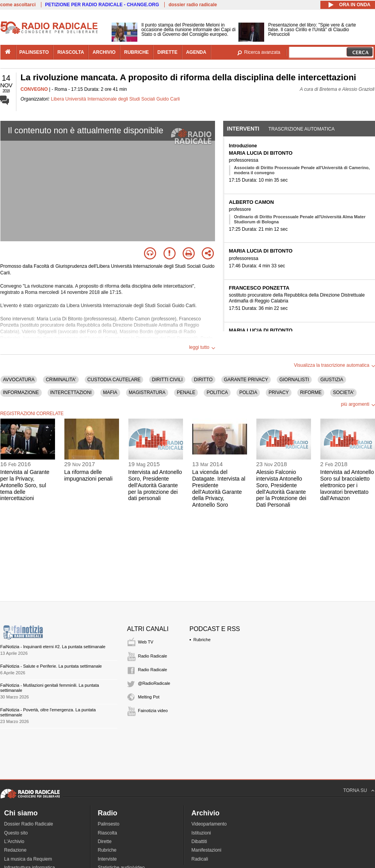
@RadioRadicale (154, 683)
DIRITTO (203, 380)
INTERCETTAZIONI (71, 392)
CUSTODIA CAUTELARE (114, 380)
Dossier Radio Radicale (29, 824)
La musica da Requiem (28, 859)
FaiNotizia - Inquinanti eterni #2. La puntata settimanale (53, 647)
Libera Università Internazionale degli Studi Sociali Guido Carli (116, 99)
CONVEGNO (34, 89)
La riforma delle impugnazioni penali (89, 475)
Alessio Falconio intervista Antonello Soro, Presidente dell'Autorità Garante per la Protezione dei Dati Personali (281, 488)
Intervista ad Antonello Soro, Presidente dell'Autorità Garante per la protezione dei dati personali (155, 485)
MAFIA (110, 392)
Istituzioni (201, 833)
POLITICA (217, 392)
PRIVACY (279, 392)
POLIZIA (248, 392)
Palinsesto (109, 824)
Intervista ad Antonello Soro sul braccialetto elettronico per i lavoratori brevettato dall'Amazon (347, 485)
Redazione (15, 850)
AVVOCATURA (19, 380)
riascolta (71, 52)
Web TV (146, 642)
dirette (167, 52)
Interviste (108, 859)
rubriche (136, 52)
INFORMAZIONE (21, 392)
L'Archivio (14, 841)
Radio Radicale (153, 656)
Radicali (200, 859)
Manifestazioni (207, 850)
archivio (104, 52)
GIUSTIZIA (332, 380)
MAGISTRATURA (147, 392)
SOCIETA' (343, 392)
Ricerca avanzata (262, 52)
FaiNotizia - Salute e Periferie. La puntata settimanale (51, 666)
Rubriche (202, 640)
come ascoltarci (18, 5)
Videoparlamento (209, 824)
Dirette (105, 841)
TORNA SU (355, 790)
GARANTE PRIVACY (246, 380)
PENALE (186, 392)
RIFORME (311, 392)
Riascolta (108, 833)
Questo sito (16, 833)
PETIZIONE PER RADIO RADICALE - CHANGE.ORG (102, 5)
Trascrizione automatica (302, 129)
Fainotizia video (153, 711)
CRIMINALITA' (61, 380)
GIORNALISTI (294, 380)
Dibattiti (199, 841)
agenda (196, 52)
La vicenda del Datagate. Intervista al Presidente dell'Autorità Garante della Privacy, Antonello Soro (219, 488)
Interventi (243, 129)
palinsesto (34, 52)
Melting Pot (149, 697)
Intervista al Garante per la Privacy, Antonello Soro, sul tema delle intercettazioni (25, 485)
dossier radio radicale (193, 5)
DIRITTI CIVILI (167, 380)
